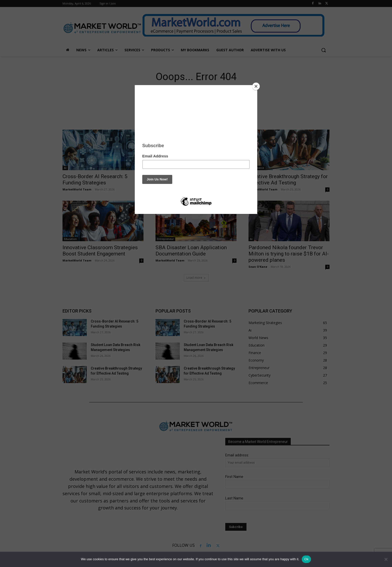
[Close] (256, 86)
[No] (386, 559)
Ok (306, 559)
